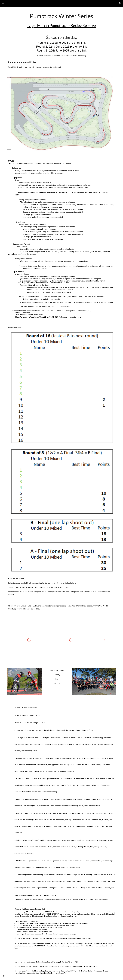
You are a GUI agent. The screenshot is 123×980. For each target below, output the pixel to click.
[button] (3, 3)
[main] (62, 21)
